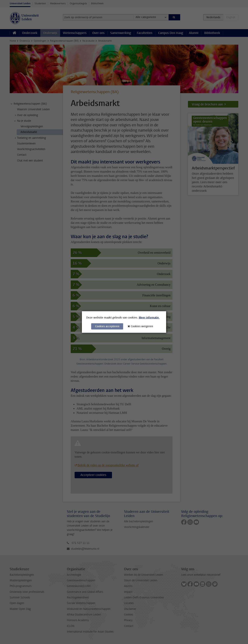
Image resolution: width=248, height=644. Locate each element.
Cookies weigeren (142, 326)
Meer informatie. (149, 318)
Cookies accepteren (107, 326)
